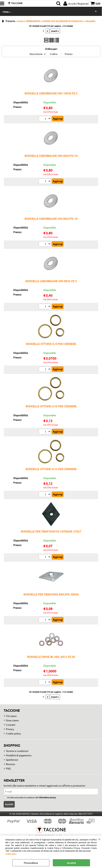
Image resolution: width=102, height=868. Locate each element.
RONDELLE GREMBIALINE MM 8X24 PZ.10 (51, 219)
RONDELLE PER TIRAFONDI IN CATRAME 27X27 (51, 531)
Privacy (10, 729)
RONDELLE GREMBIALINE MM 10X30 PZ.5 (51, 93)
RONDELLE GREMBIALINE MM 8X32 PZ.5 (51, 281)
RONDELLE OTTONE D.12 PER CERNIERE (51, 469)
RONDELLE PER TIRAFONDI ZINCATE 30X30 (51, 594)
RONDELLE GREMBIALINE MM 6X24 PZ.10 (51, 156)
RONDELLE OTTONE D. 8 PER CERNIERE (51, 344)
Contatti (11, 725)
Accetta (71, 863)
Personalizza (31, 863)
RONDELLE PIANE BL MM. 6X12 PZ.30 (51, 657)
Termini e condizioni (17, 751)
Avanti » (55, 31)
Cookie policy (11, 853)
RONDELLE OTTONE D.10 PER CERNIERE (51, 406)
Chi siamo (11, 716)
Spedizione (12, 760)
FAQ (8, 768)
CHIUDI (99, 839)
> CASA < (7, 12)
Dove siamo (12, 720)
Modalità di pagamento (19, 755)
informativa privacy (47, 797)
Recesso (10, 764)
